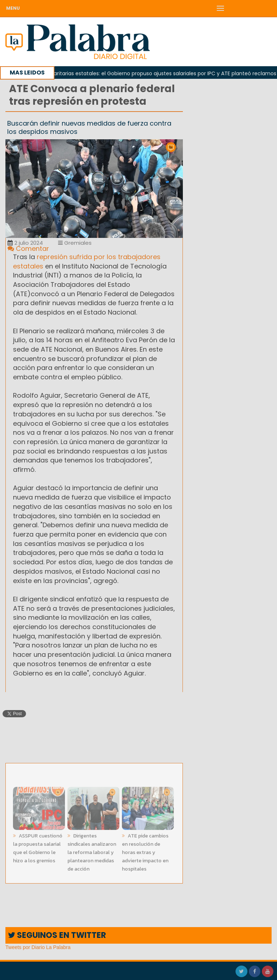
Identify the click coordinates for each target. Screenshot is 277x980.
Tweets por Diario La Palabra (38, 947)
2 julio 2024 (25, 243)
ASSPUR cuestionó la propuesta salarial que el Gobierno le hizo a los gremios (38, 847)
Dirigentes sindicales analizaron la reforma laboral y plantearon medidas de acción (92, 851)
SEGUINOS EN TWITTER (57, 935)
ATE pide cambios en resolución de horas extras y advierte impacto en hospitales (145, 851)
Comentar (28, 249)
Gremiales (75, 243)
